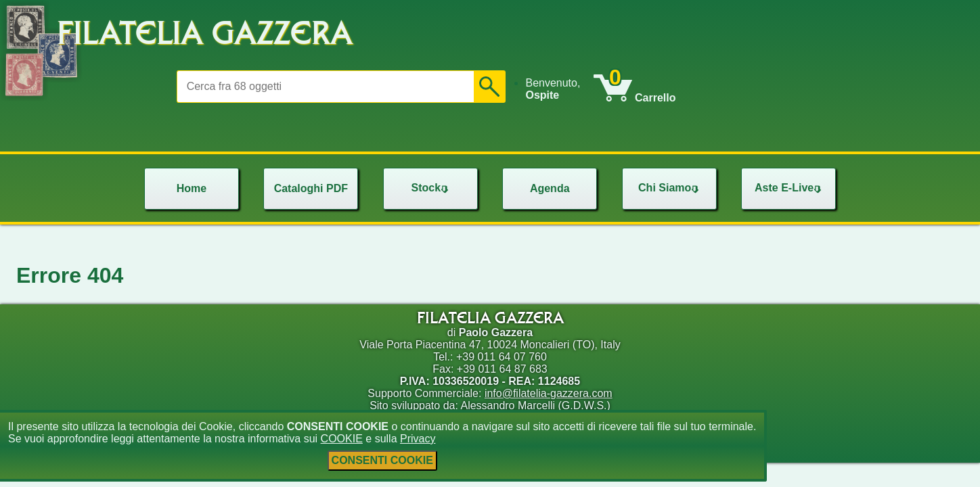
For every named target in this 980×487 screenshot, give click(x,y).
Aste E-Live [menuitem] (789, 188)
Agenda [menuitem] (550, 188)
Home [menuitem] (192, 188)
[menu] (559, 89)
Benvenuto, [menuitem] (553, 89)
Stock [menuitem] (431, 188)
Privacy (418, 439)
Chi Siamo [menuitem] (670, 188)
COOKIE (342, 439)
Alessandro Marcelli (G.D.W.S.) (535, 405)
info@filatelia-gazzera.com (549, 393)
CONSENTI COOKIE (382, 460)
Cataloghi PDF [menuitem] (311, 188)
